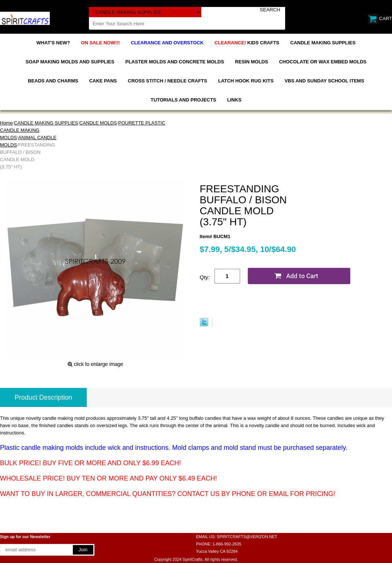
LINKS (234, 100)
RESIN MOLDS (251, 62)
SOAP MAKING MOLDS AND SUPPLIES (70, 62)
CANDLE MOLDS (98, 123)
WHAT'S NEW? (53, 43)
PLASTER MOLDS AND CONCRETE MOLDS (175, 62)
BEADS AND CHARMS (53, 81)
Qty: (205, 277)
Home (6, 123)
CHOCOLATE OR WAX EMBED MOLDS (323, 62)
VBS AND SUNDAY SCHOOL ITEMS (324, 81)
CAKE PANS (103, 81)
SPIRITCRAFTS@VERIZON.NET (247, 537)
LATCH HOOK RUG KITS (246, 81)
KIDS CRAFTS (247, 43)
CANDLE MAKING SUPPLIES (323, 43)
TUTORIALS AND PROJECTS (183, 100)
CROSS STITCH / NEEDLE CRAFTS (167, 81)
